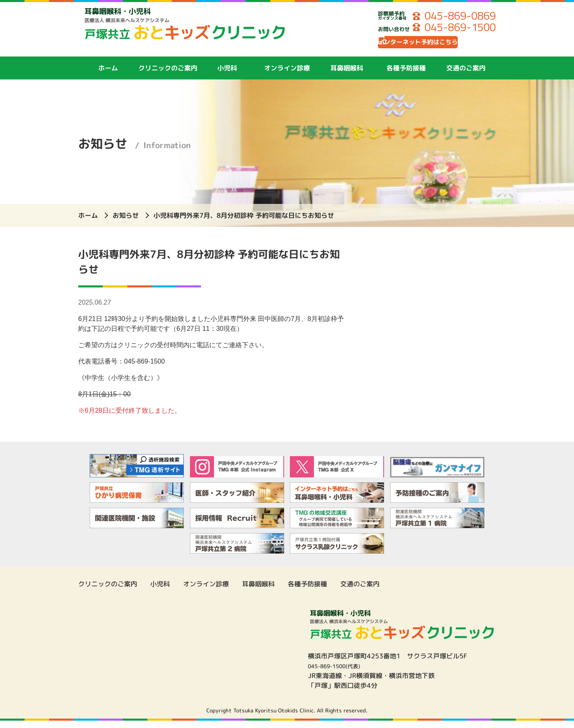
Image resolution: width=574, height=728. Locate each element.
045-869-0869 (454, 16)
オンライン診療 (287, 75)
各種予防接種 (406, 75)
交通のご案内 (466, 75)
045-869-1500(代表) (341, 673)
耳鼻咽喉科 (347, 75)
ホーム (108, 75)
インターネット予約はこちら (436, 47)
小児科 (227, 75)
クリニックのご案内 (168, 75)
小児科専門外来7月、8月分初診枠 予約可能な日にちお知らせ (244, 222)
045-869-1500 (454, 29)
